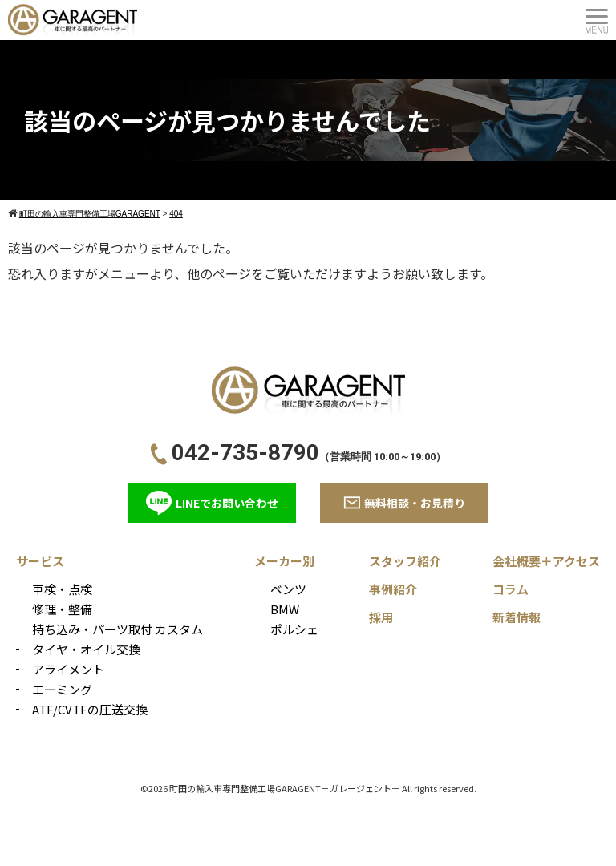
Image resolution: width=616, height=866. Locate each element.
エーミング (62, 689)
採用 (381, 617)
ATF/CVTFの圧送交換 (90, 709)
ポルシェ (294, 629)
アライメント (68, 669)
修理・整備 (62, 609)
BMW (285, 609)
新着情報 (517, 617)
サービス (40, 561)
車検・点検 (62, 589)
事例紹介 (393, 589)
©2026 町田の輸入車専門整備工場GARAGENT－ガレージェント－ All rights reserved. (308, 788)
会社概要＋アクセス (546, 561)
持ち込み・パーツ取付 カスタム (118, 629)
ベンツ (288, 589)
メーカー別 (284, 561)
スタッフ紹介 (405, 561)
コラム (511, 589)
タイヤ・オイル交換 (86, 649)
